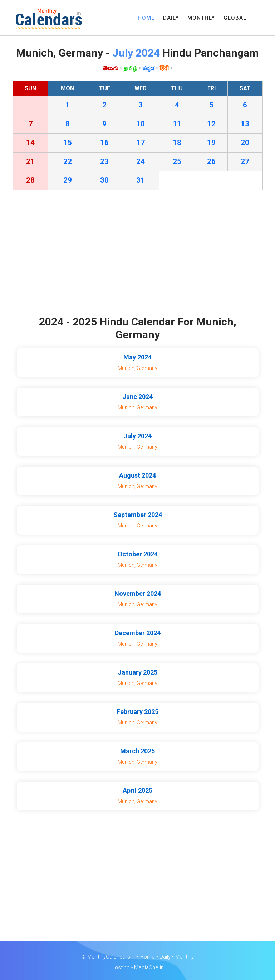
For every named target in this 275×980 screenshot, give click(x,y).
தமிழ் (130, 68)
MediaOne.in (149, 967)
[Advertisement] (138, 255)
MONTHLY (201, 18)
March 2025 (137, 751)
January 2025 (137, 672)
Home (148, 957)
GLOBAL (235, 18)
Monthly (185, 957)
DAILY (171, 18)
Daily (165, 957)
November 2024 (138, 593)
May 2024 (137, 357)
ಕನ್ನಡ (148, 68)
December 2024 (138, 633)
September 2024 (138, 515)
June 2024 (137, 397)
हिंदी (164, 68)
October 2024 (138, 554)
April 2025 (137, 790)
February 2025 (137, 712)
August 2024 (137, 475)
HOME (146, 18)
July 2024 (137, 436)
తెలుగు (111, 68)
